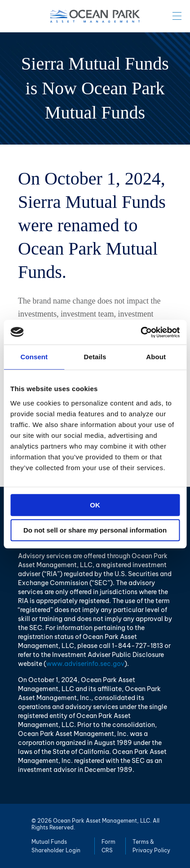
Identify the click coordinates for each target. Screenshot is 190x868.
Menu (177, 16)
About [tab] (156, 357)
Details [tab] (95, 357)
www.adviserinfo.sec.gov (85, 664)
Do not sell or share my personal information (95, 530)
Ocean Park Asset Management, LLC (95, 16)
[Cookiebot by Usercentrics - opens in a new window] (140, 332)
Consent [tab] (34, 357)
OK (95, 505)
